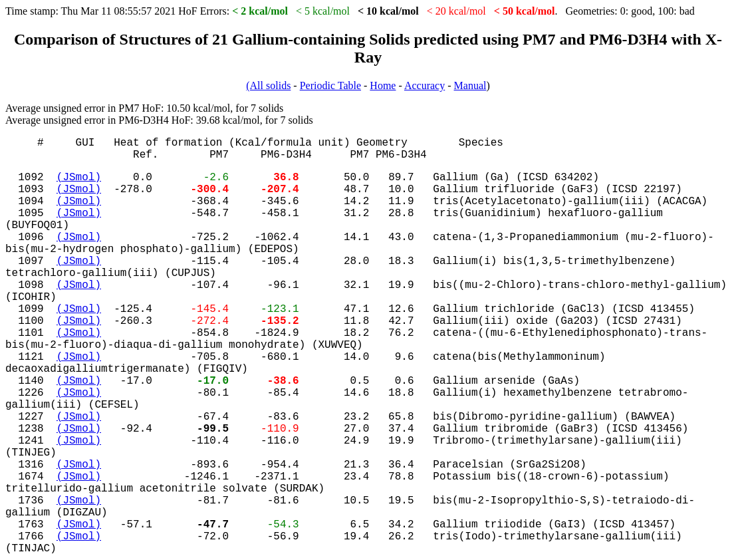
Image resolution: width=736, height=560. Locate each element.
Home (383, 85)
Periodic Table (330, 85)
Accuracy (425, 85)
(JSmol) (79, 178)
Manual (470, 85)
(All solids (268, 85)
